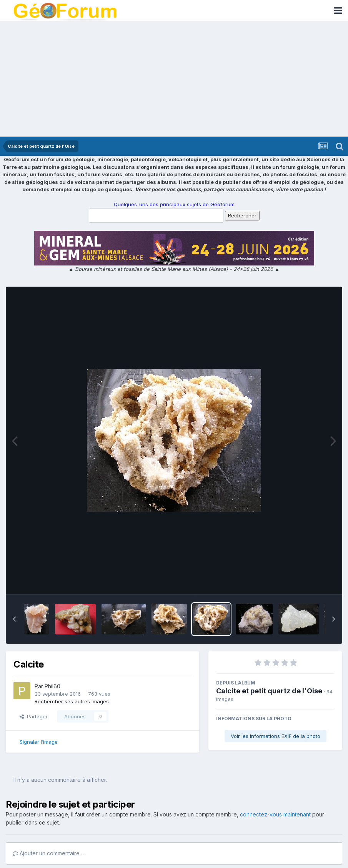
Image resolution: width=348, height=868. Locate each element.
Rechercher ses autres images (72, 701)
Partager (34, 716)
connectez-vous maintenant (275, 814)
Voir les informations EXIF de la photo (276, 736)
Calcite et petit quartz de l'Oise (269, 691)
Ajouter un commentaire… (48, 853)
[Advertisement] (174, 79)
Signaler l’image (39, 742)
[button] (14, 619)
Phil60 (52, 686)
